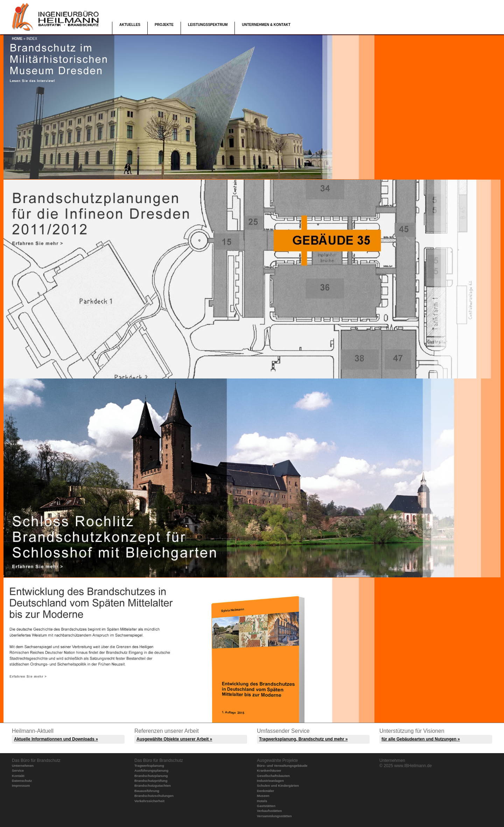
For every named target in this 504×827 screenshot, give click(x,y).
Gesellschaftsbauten (273, 776)
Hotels (262, 801)
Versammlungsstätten (274, 816)
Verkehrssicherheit (149, 801)
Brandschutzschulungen (154, 796)
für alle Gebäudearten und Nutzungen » (421, 739)
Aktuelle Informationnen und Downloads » (56, 739)
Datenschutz (22, 781)
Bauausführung (147, 791)
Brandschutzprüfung (151, 781)
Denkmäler (265, 791)
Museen (263, 796)
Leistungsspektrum (208, 25)
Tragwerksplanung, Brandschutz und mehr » (303, 739)
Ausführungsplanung (151, 770)
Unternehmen (23, 766)
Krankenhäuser (269, 770)
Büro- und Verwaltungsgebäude (282, 766)
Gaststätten (266, 806)
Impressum (21, 786)
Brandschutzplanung (151, 776)
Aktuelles (130, 25)
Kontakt (18, 776)
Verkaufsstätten (269, 811)
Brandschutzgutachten (153, 786)
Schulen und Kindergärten (278, 786)
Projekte (164, 25)
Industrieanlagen (270, 781)
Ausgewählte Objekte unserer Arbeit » (174, 739)
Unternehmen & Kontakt (266, 25)
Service (18, 770)
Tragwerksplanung (149, 766)
